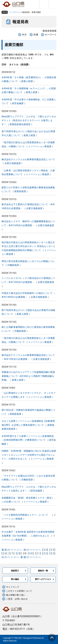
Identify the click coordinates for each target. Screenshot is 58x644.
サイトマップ (13, 587)
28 (19, 553)
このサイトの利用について (19, 591)
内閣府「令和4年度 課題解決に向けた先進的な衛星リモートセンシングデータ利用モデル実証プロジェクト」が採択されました (29, 455)
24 (45, 550)
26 (4, 553)
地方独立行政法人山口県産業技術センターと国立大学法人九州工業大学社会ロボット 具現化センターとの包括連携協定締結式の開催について (29, 246)
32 (45, 553)
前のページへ (32, 550)
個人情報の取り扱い (16, 595)
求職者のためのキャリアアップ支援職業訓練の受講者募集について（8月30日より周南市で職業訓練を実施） (28, 376)
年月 (24, 35)
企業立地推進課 (13, 163)
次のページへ (10, 557)
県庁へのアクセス (43, 579)
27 (12, 553)
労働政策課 (13, 265)
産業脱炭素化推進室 (20, 124)
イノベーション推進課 (40, 146)
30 (31, 553)
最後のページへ (31, 557)
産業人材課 (27, 81)
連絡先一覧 (43, 571)
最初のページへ (12, 550)
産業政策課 (20, 191)
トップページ (15, 12)
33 (53, 553)
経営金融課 (18, 103)
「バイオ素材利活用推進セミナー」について (26, 515)
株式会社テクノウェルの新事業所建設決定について (28, 159)
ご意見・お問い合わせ (17, 599)
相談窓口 (15, 571)
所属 (36, 35)
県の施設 (15, 579)
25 (53, 550)
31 (38, 553)
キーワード (51, 35)
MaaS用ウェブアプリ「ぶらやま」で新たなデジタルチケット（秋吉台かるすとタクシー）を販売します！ (29, 120)
